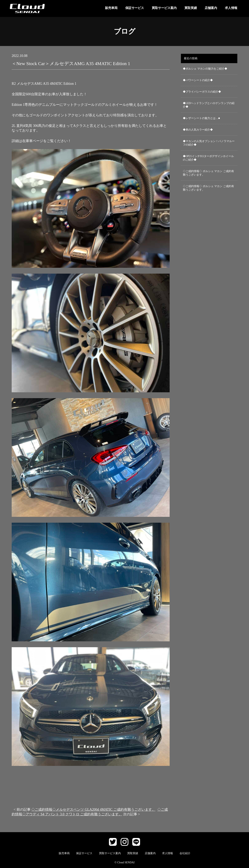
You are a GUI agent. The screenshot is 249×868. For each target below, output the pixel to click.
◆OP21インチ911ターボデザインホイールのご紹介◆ (208, 158)
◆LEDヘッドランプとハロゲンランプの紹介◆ (209, 105)
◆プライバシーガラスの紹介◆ (202, 92)
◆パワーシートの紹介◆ (198, 80)
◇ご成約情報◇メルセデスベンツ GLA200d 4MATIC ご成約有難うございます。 (93, 810)
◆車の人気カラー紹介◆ (198, 130)
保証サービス (135, 8)
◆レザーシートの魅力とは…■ (201, 118)
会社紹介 (185, 853)
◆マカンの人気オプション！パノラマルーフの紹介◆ (209, 143)
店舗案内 (211, 8)
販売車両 (111, 8)
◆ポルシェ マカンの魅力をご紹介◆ (205, 69)
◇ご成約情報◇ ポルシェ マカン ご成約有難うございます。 (208, 173)
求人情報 (231, 8)
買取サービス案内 (164, 8)
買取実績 (191, 8)
